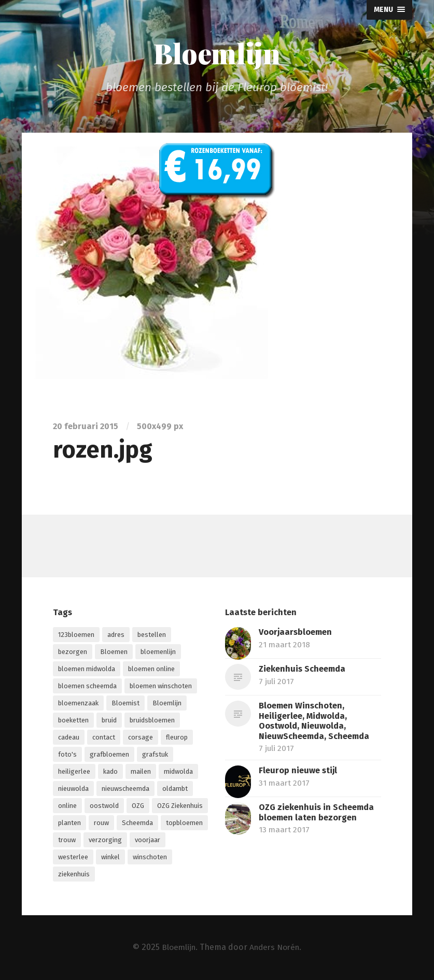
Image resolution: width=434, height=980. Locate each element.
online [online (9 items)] (67, 806)
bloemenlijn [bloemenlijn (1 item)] (158, 652)
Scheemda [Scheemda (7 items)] (137, 823)
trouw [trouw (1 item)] (67, 840)
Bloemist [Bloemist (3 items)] (125, 704)
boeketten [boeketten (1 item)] (73, 721)
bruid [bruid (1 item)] (109, 721)
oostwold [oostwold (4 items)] (104, 806)
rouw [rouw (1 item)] (101, 823)
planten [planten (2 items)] (69, 823)
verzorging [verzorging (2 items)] (105, 840)
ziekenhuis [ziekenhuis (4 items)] (74, 875)
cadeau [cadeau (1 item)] (69, 738)
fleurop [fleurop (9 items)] (177, 738)
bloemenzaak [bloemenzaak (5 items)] (78, 704)
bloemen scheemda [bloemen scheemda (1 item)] (87, 686)
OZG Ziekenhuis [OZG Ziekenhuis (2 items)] (180, 806)
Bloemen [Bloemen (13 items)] (114, 652)
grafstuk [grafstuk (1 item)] (155, 755)
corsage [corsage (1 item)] (141, 738)
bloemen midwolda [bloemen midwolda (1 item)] (87, 669)
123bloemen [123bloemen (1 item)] (76, 635)
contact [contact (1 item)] (104, 738)
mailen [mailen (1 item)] (141, 772)
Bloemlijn (217, 53)
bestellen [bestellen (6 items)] (152, 635)
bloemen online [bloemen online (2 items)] (151, 669)
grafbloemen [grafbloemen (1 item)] (109, 755)
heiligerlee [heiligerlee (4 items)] (74, 772)
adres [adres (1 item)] (116, 635)
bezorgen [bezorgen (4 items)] (73, 652)
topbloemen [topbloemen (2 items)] (184, 823)
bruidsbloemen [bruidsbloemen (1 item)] (152, 721)
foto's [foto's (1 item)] (67, 755)
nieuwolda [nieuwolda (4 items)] (73, 789)
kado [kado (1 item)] (110, 772)
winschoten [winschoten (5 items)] (150, 857)
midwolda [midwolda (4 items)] (178, 772)
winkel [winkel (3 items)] (110, 857)
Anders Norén (276, 947)
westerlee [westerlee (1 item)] (73, 857)
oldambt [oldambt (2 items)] (175, 789)
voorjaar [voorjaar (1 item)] (148, 840)
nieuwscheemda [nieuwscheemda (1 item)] (125, 789)
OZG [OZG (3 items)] (138, 806)
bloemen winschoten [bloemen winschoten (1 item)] (161, 686)
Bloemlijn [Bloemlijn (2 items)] (167, 704)
